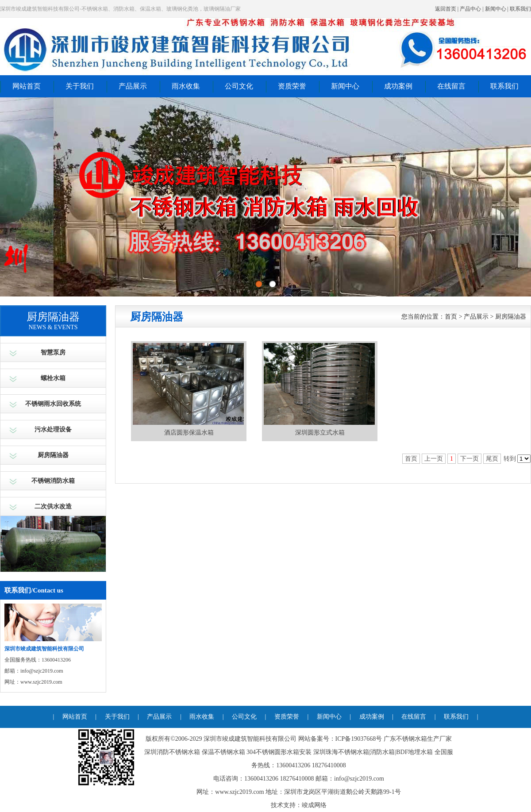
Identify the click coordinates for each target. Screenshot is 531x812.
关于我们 (80, 86)
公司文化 (239, 86)
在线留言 (451, 86)
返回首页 (446, 9)
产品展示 (133, 86)
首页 (451, 317)
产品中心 (470, 9)
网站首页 (27, 86)
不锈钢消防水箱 (53, 481)
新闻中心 (496, 9)
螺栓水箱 (53, 378)
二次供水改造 (53, 506)
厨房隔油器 (53, 455)
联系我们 (520, 9)
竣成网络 (314, 805)
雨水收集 (186, 86)
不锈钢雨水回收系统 (53, 404)
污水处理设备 (53, 429)
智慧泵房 (53, 352)
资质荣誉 (292, 86)
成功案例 (398, 86)
